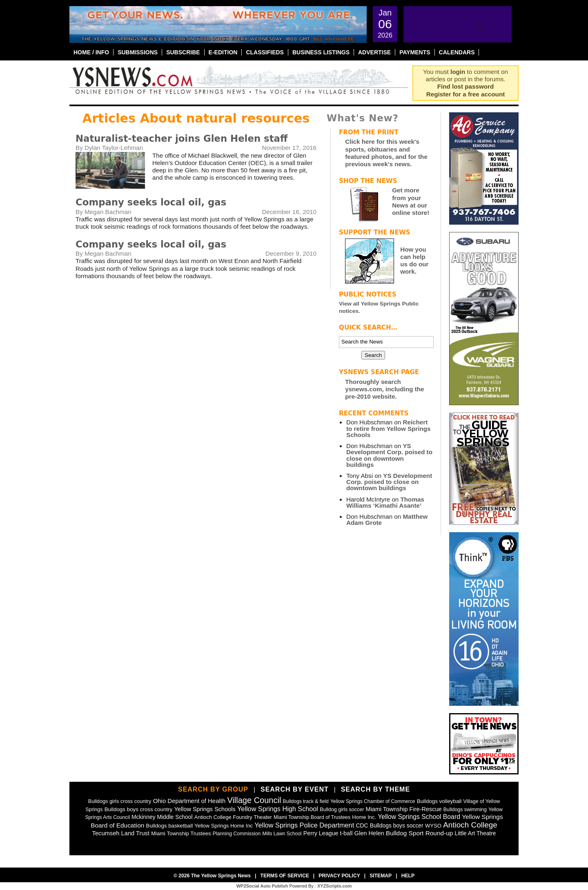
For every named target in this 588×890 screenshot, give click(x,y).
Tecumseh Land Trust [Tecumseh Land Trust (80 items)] (121, 833)
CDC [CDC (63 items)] (362, 825)
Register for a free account (465, 94)
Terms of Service (284, 876)
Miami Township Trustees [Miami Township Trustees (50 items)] (181, 833)
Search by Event (295, 789)
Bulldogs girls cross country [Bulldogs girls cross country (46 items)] (120, 801)
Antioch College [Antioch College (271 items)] (470, 825)
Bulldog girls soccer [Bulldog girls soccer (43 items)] (342, 810)
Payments (415, 52)
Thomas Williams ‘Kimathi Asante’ (385, 502)
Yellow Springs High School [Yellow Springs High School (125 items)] (278, 809)
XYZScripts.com (334, 886)
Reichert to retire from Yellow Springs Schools (388, 428)
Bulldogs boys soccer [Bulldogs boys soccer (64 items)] (397, 825)
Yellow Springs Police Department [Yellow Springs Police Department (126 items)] (304, 825)
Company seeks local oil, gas (151, 202)
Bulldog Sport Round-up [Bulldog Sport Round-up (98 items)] (419, 833)
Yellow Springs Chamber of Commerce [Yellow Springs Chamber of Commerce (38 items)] (373, 801)
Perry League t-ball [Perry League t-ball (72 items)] (328, 833)
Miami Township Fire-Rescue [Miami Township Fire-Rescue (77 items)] (404, 809)
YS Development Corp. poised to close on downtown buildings (389, 455)
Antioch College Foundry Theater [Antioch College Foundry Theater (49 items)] (233, 817)
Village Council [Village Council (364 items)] (254, 800)
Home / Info (91, 52)
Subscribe (183, 52)
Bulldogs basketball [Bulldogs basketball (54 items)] (170, 826)
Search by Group (213, 789)
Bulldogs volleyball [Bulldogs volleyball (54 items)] (439, 801)
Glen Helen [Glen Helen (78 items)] (369, 833)
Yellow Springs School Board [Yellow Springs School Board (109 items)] (419, 817)
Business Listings (321, 52)
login (458, 72)
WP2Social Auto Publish (262, 886)
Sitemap (381, 876)
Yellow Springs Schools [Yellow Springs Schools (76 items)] (205, 809)
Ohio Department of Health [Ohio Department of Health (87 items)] (189, 801)
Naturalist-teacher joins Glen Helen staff (182, 138)
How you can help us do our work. (414, 261)
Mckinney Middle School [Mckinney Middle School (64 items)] (162, 817)
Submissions (138, 52)
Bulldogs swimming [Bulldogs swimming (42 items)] (465, 810)
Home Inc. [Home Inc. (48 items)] (364, 817)
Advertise (374, 52)
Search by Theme (375, 789)
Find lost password (465, 86)
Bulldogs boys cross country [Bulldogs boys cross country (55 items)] (139, 809)
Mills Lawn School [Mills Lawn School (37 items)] (282, 834)
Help (408, 876)
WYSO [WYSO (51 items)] (433, 826)
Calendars (457, 52)
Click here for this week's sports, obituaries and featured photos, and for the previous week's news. (386, 153)
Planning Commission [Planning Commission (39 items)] (237, 834)
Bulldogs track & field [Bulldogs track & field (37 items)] (306, 801)
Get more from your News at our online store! (411, 201)
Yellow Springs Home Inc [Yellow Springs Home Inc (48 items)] (224, 826)
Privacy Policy (339, 876)
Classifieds (265, 52)
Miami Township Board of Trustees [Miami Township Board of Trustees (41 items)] (312, 817)
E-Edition (223, 52)
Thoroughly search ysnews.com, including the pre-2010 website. (384, 389)
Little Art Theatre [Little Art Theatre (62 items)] (476, 833)
